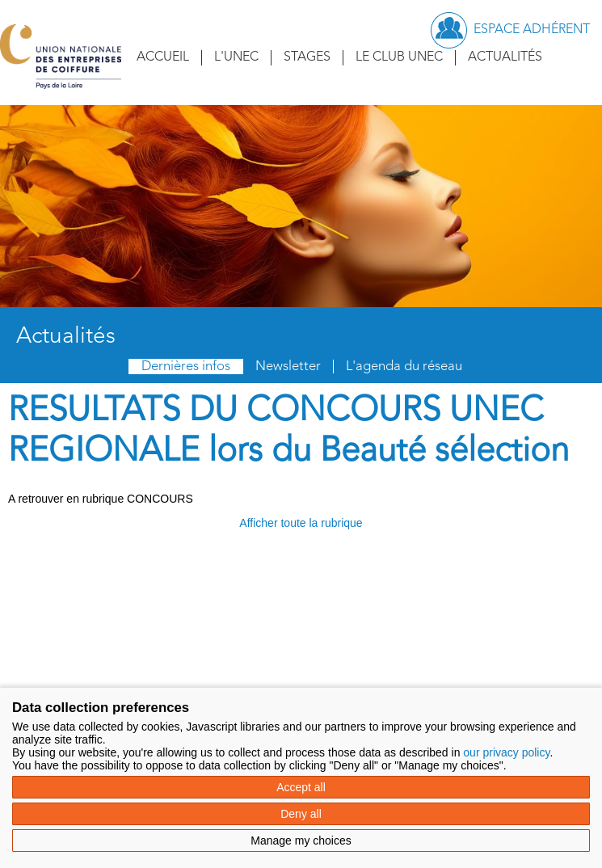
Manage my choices (301, 841)
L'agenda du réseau (404, 367)
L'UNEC (236, 57)
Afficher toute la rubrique (301, 523)
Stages (307, 57)
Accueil (163, 57)
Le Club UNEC (399, 57)
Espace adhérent (532, 30)
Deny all (301, 814)
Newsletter (288, 367)
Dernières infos (186, 367)
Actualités (505, 57)
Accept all (301, 787)
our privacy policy (506, 752)
